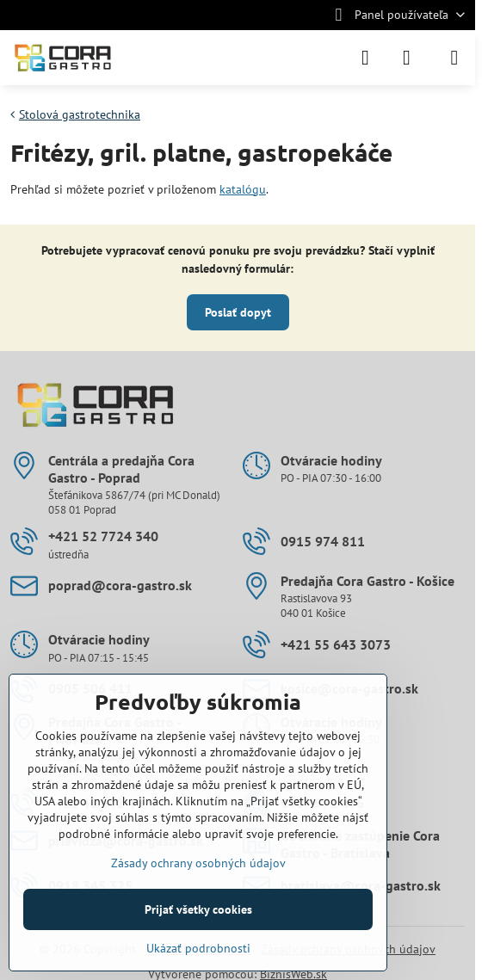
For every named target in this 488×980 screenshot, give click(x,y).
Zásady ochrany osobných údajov (198, 863)
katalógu (243, 189)
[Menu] (454, 58)
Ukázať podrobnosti (198, 948)
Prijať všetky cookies (198, 909)
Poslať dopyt (238, 312)
